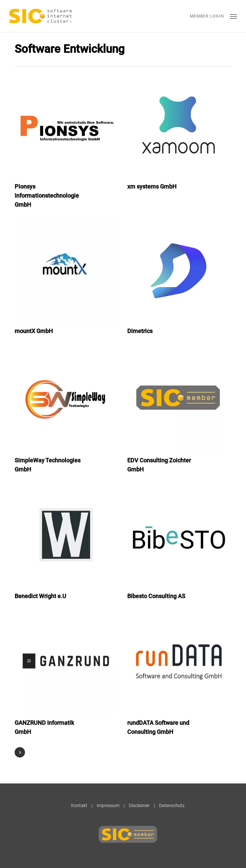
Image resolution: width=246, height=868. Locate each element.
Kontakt (79, 805)
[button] (233, 16)
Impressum (108, 805)
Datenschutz (172, 805)
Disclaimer (139, 805)
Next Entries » (20, 752)
